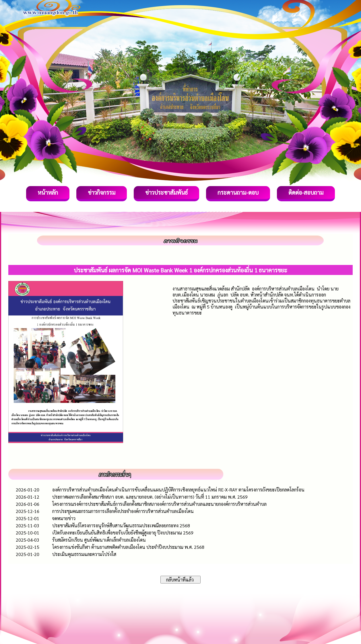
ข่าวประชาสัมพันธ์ (166, 192)
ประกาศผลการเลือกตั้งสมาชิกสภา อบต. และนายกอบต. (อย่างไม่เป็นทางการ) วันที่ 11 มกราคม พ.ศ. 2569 (150, 497)
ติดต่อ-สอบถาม (306, 192)
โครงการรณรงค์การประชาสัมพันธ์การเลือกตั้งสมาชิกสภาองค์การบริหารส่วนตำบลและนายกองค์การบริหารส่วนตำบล (159, 504)
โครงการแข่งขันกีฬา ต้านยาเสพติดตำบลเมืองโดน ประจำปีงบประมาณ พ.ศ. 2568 (128, 547)
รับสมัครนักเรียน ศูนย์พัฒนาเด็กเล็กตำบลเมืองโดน (99, 540)
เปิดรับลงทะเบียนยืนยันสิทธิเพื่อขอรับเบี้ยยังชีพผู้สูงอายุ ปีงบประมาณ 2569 (123, 533)
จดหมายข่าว (64, 518)
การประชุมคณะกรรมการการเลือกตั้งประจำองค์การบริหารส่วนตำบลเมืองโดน (123, 511)
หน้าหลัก (48, 192)
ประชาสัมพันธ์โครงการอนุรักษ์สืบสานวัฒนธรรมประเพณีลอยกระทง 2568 (121, 525)
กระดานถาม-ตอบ (238, 192)
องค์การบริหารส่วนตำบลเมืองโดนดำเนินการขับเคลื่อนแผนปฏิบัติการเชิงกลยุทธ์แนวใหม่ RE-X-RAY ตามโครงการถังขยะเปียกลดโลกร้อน (178, 490)
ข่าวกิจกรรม (102, 192)
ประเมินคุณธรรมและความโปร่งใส (84, 554)
